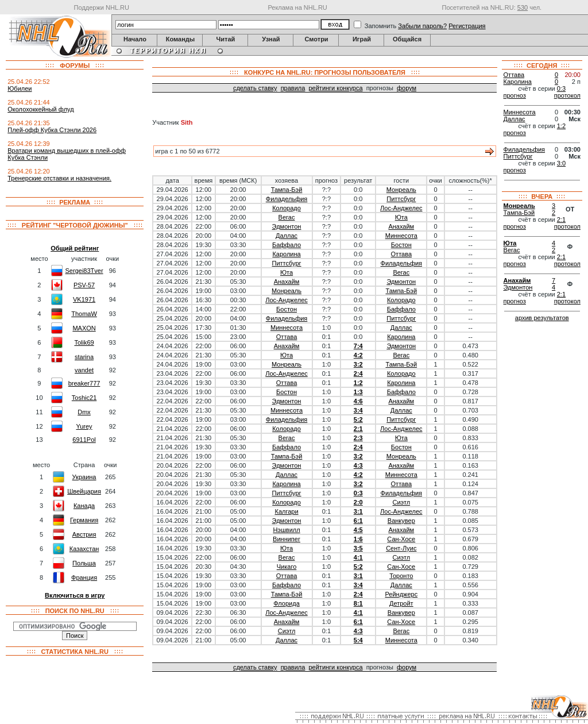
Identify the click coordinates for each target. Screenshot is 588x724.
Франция (84, 577)
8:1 (358, 603)
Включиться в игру (75, 595)
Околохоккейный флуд (40, 109)
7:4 (358, 346)
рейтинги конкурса (335, 88)
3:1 (358, 511)
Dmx (84, 412)
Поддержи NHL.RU (102, 7)
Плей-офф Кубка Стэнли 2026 (52, 130)
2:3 (358, 438)
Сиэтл (401, 502)
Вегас (287, 217)
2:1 (358, 429)
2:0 (358, 502)
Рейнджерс (401, 594)
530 (523, 7)
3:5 (358, 548)
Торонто (401, 576)
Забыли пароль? (422, 26)
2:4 (358, 373)
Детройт (401, 603)
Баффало (287, 245)
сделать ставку (255, 88)
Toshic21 (84, 398)
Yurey (84, 426)
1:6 (358, 539)
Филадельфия (287, 199)
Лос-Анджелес (401, 208)
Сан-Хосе (401, 539)
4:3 (358, 465)
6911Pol (84, 440)
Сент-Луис (401, 548)
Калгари (286, 511)
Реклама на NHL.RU (297, 7)
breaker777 (84, 383)
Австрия (84, 534)
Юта (401, 217)
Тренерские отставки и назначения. (59, 178)
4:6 (358, 401)
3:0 (561, 163)
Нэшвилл (286, 530)
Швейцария (84, 491)
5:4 (358, 640)
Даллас (287, 236)
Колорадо (287, 208)
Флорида (286, 603)
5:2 (358, 419)
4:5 (358, 530)
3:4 (358, 410)
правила (293, 88)
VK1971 (84, 299)
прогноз (515, 95)
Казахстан (84, 549)
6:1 (358, 521)
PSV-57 (84, 285)
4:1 (358, 557)
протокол (567, 95)
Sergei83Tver (84, 271)
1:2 (358, 383)
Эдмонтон (287, 226)
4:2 (358, 355)
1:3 (358, 392)
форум (407, 88)
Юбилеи (20, 88)
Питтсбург (401, 199)
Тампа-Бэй (287, 190)
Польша (84, 563)
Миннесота (401, 236)
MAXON (84, 328)
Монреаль (401, 190)
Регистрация (467, 26)
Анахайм (401, 226)
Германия (84, 520)
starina (84, 357)
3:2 (358, 364)
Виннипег (287, 539)
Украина (84, 477)
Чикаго (287, 567)
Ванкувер (401, 521)
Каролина (286, 254)
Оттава (401, 254)
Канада (84, 506)
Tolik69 (84, 342)
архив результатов (542, 318)
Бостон (401, 245)
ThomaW (84, 314)
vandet (84, 370)
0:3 (358, 493)
